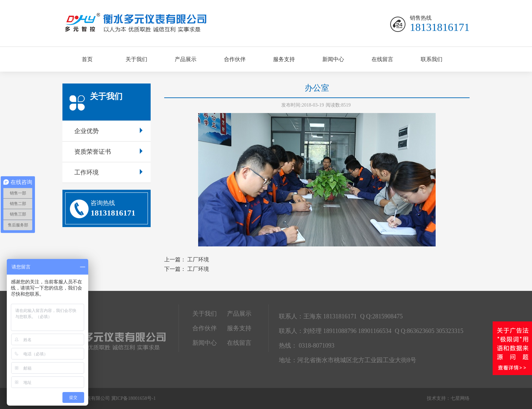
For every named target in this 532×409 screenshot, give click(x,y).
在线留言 (382, 59)
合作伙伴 (235, 59)
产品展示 (186, 59)
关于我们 (136, 59)
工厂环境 (198, 259)
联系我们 (432, 59)
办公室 (317, 88)
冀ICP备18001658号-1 (134, 398)
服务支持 (284, 59)
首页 (87, 59)
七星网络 (460, 398)
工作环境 (108, 172)
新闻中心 (333, 59)
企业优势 (108, 131)
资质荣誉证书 (108, 152)
